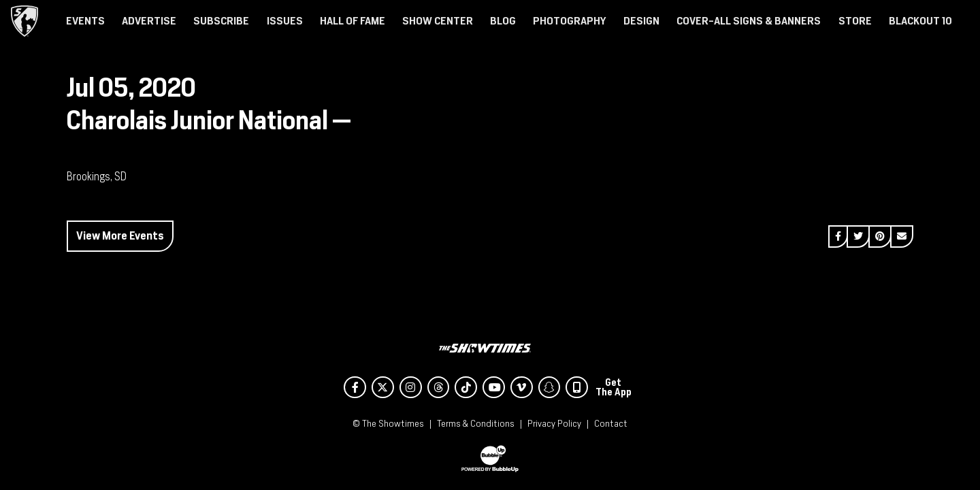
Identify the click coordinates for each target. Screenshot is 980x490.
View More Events (120, 236)
